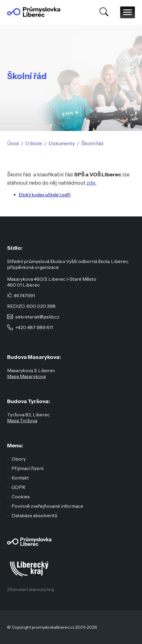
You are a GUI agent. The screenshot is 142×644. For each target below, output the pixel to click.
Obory (19, 459)
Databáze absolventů (34, 515)
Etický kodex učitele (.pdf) (45, 195)
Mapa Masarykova (26, 376)
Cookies (21, 497)
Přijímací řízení (27, 468)
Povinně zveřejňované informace (47, 506)
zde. (91, 183)
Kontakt (20, 478)
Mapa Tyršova (22, 420)
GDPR (18, 487)
